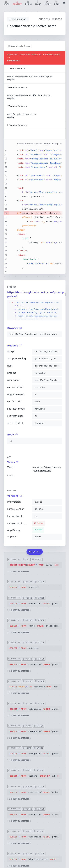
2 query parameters (19, 610)
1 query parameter (18, 571)
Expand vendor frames (19, 46)
